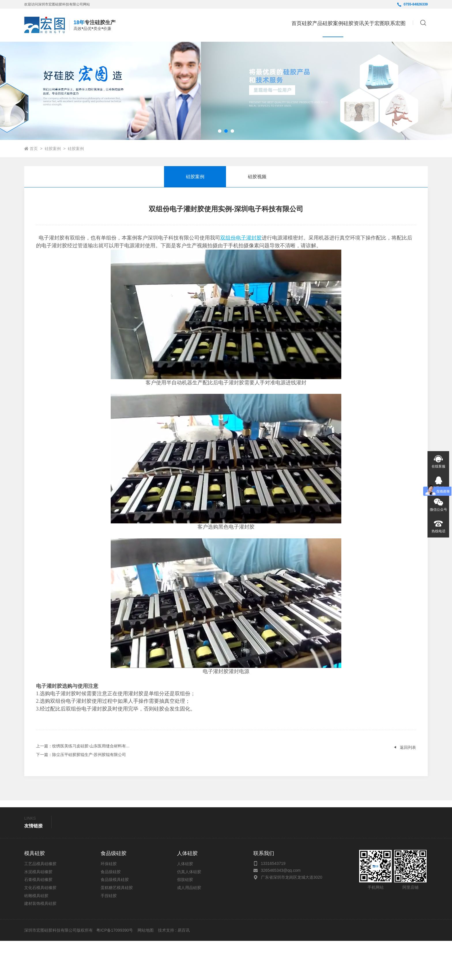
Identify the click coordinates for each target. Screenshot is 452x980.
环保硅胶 (109, 903)
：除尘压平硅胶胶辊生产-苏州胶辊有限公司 (81, 794)
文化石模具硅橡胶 (40, 927)
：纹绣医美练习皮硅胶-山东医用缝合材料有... (83, 785)
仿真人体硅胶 (189, 911)
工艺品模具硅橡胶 (40, 903)
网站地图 (146, 969)
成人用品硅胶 (189, 927)
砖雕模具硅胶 (36, 935)
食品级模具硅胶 (115, 919)
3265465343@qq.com (281, 909)
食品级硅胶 (111, 911)
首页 (237, 25)
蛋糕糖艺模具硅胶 (117, 927)
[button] (220, 170)
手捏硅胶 (109, 935)
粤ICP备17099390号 (114, 969)
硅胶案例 (53, 188)
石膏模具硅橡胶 (38, 919)
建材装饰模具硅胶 (40, 943)
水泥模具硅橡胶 (38, 911)
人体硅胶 (185, 903)
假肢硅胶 (185, 919)
